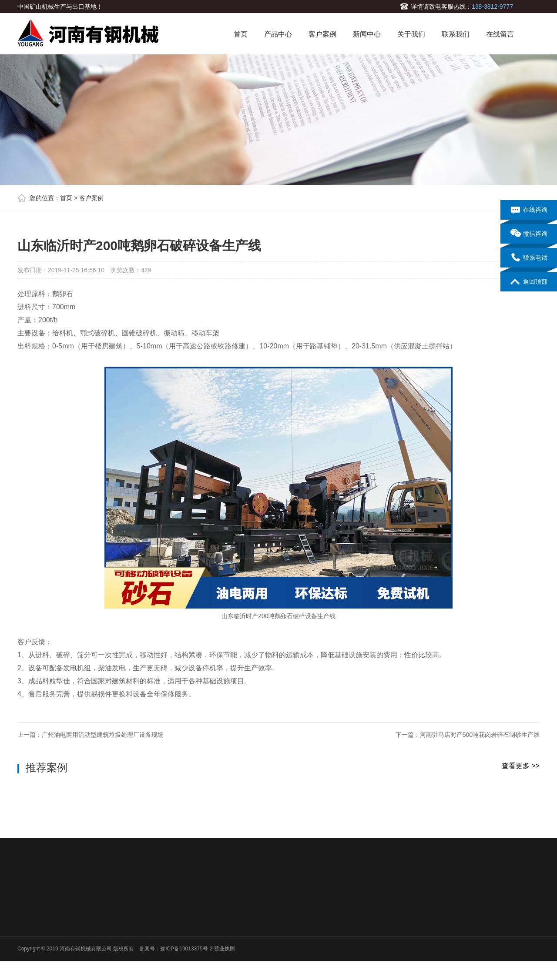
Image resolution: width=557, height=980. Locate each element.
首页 (241, 34)
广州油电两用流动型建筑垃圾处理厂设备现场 (103, 735)
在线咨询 (529, 210)
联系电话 (529, 258)
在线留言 (500, 34)
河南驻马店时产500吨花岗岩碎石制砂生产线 (480, 735)
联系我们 (456, 34)
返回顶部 (529, 282)
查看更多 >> (521, 766)
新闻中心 (367, 34)
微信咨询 (529, 234)
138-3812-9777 (492, 7)
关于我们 (411, 34)
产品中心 (278, 34)
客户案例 (322, 34)
